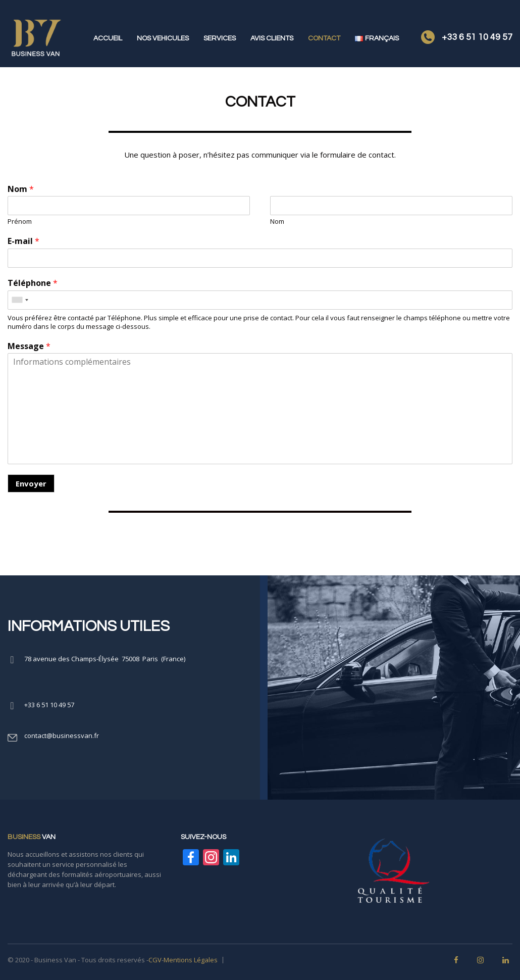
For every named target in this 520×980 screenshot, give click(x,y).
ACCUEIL (108, 38)
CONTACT (324, 38)
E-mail (23, 241)
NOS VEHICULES (163, 38)
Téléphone (33, 283)
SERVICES (220, 38)
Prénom (20, 222)
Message (29, 346)
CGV (155, 960)
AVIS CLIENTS (272, 38)
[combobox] (20, 300)
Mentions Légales (191, 960)
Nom (21, 189)
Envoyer (31, 483)
